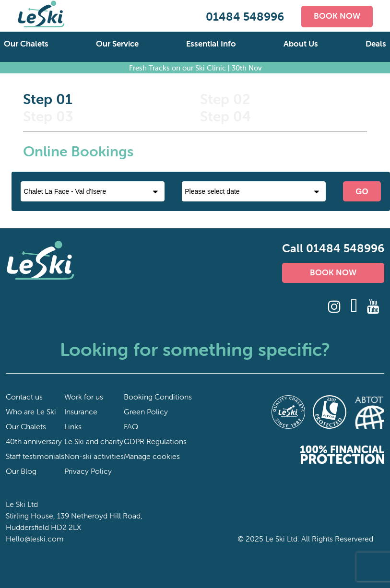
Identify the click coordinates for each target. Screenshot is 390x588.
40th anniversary (34, 441)
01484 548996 (245, 17)
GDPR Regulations (155, 441)
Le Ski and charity (94, 441)
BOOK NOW (337, 16)
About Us (301, 44)
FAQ (131, 426)
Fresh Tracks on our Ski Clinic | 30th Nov (195, 67)
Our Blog (21, 471)
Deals (376, 44)
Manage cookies (152, 456)
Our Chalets (26, 44)
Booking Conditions (158, 397)
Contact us (24, 397)
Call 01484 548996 (333, 248)
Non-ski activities (94, 456)
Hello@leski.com (35, 539)
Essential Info (211, 44)
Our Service (117, 44)
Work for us (84, 397)
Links (73, 426)
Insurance (81, 412)
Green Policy (146, 412)
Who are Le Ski (31, 412)
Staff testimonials (35, 456)
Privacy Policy (88, 471)
